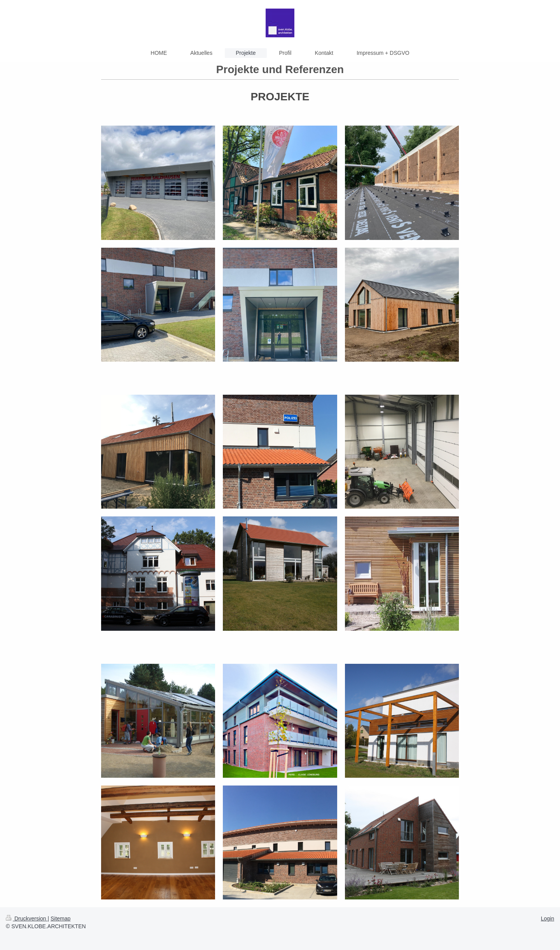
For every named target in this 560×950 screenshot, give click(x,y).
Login (548, 919)
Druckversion (27, 919)
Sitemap (60, 919)
